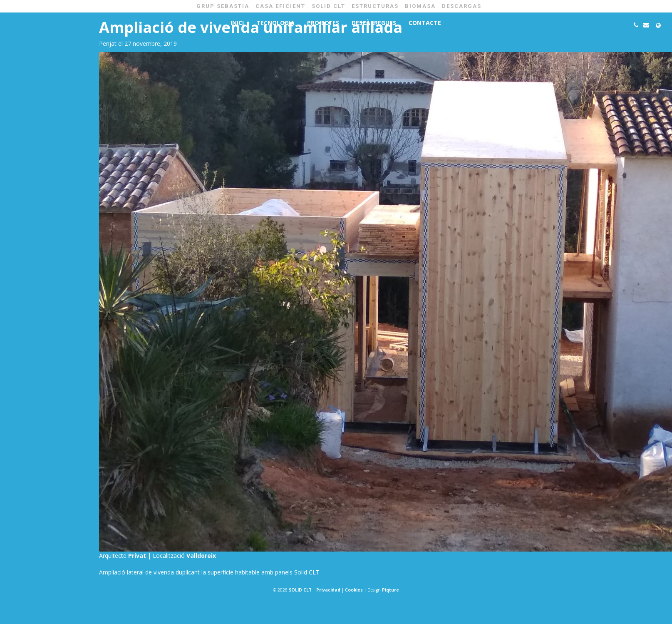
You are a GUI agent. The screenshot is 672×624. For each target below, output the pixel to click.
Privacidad (328, 590)
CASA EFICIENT (280, 6)
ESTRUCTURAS (375, 6)
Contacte (425, 23)
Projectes (323, 23)
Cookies (354, 590)
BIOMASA (420, 6)
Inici (237, 23)
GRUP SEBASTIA (223, 6)
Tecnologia (275, 23)
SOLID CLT (329, 6)
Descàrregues (374, 23)
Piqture (391, 590)
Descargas (462, 6)
